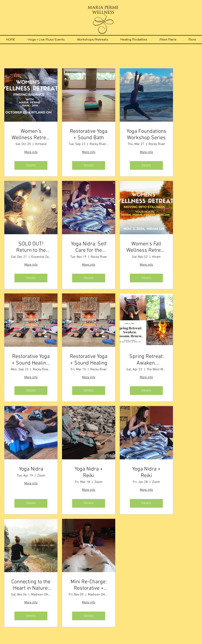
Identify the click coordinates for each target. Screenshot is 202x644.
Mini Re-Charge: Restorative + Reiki (89, 585)
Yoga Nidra (31, 469)
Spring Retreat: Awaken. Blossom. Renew (146, 360)
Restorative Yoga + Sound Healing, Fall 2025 (31, 360)
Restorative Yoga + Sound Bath (89, 135)
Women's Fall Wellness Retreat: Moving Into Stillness (146, 247)
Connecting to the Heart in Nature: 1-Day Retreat (31, 585)
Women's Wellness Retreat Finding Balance (31, 135)
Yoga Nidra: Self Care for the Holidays (89, 247)
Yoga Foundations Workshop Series (146, 135)
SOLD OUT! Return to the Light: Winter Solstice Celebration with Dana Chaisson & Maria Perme (31, 247)
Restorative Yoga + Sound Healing (89, 360)
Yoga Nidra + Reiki (89, 472)
